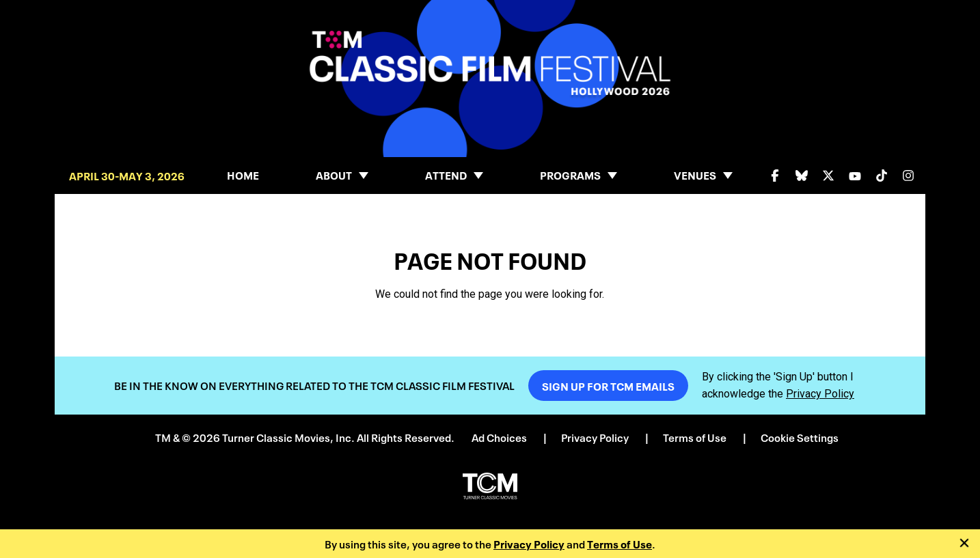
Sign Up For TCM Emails (608, 386)
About (334, 175)
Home (243, 175)
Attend (446, 175)
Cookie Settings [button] (800, 437)
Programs (570, 175)
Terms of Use (620, 543)
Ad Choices (499, 437)
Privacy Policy (529, 543)
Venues (695, 175)
